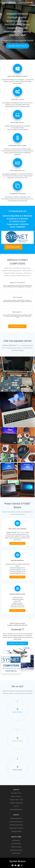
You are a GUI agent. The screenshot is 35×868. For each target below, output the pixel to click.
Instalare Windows (18, 14)
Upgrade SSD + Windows (16, 828)
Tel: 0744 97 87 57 (16, 793)
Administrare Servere (16, 850)
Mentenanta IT (16, 840)
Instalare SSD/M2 (17, 28)
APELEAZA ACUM (13, 247)
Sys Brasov (9, 3)
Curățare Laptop (17, 17)
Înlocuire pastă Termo (17, 24)
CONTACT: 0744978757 (17, 543)
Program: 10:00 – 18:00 (16, 800)
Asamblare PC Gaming (17, 32)
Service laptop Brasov (16, 809)
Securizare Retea (16, 844)
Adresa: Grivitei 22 (16, 796)
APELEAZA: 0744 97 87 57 (17, 326)
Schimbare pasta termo (16, 825)
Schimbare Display (17, 21)
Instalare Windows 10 (16, 818)
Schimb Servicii (16, 853)
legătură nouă (27, 247)
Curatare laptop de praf (16, 822)
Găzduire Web (17, 35)
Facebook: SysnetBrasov (16, 803)
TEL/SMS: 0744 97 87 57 (17, 46)
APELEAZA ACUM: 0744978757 (17, 643)
